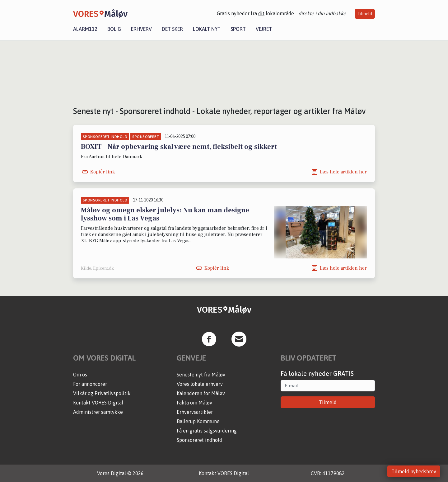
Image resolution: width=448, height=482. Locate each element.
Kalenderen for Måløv (201, 393)
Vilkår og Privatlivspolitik (102, 393)
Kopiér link (103, 172)
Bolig (114, 29)
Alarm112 (85, 29)
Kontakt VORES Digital (98, 403)
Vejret (264, 29)
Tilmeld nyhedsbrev (414, 471)
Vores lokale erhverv (200, 384)
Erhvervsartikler (195, 412)
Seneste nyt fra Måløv (201, 375)
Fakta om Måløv (194, 403)
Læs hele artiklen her (343, 172)
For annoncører (90, 384)
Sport (238, 29)
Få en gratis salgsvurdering (207, 431)
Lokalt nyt (207, 29)
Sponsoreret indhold (199, 440)
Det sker (172, 29)
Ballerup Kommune (198, 421)
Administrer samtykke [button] (98, 412)
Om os (80, 375)
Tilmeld (365, 14)
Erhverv (141, 29)
